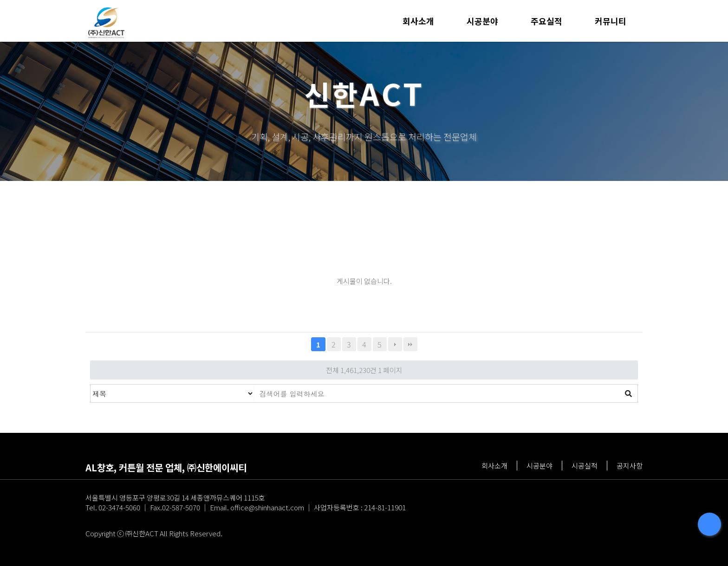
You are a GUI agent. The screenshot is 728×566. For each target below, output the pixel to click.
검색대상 (91, 385)
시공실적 (585, 466)
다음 (395, 344)
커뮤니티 (611, 21)
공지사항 (630, 466)
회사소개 (418, 21)
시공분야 (482, 21)
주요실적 (546, 21)
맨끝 (410, 344)
